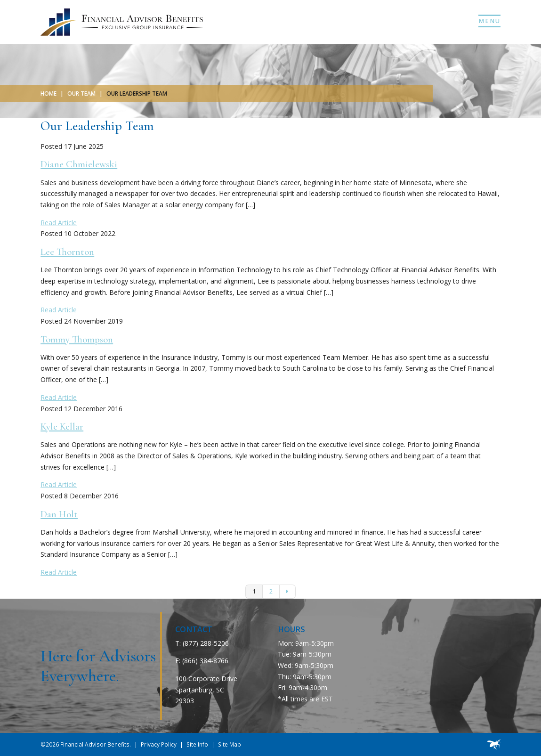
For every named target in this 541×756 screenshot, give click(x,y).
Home (48, 93)
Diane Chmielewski (79, 164)
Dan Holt (59, 514)
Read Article (59, 223)
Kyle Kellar (62, 427)
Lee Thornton (67, 252)
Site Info (197, 744)
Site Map (230, 744)
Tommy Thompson (77, 339)
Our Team (81, 93)
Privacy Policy (159, 744)
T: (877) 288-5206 (202, 643)
